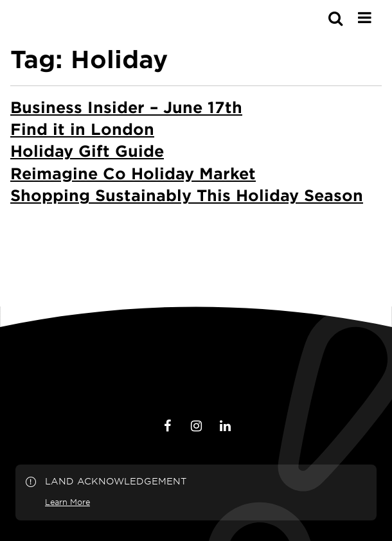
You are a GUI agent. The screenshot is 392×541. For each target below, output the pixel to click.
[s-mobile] (312, 18)
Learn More (67, 502)
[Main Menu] (365, 17)
